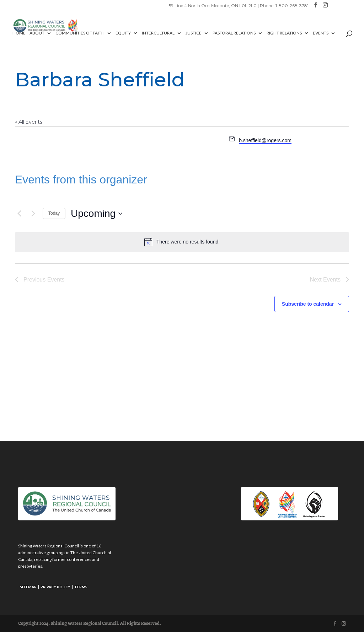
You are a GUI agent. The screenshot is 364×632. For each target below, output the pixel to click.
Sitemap (28, 587)
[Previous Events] (19, 214)
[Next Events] (33, 214)
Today (54, 213)
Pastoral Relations (234, 33)
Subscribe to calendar (308, 304)
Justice (194, 33)
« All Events (29, 121)
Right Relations (284, 33)
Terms (81, 587)
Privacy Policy (55, 587)
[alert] (182, 242)
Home (19, 33)
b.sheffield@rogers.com (265, 140)
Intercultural (158, 33)
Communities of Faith (80, 33)
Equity (123, 33)
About (37, 33)
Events (321, 33)
